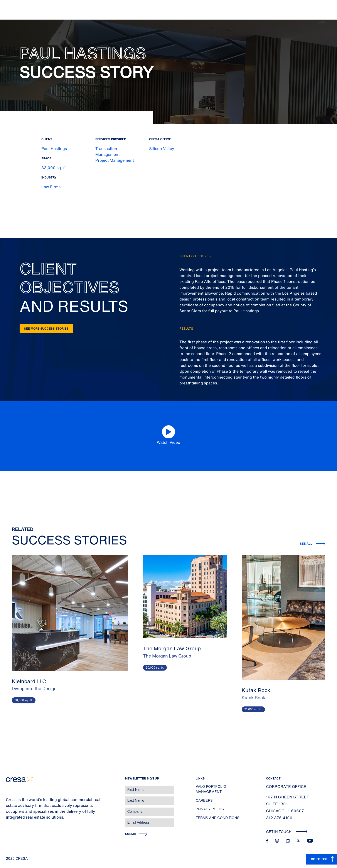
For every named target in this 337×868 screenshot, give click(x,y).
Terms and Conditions (218, 818)
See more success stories (46, 328)
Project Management (115, 160)
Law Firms (51, 187)
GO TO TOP (319, 859)
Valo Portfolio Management (211, 789)
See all (306, 543)
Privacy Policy (210, 809)
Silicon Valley (162, 149)
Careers (204, 800)
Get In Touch (287, 832)
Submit (131, 834)
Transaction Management (107, 151)
